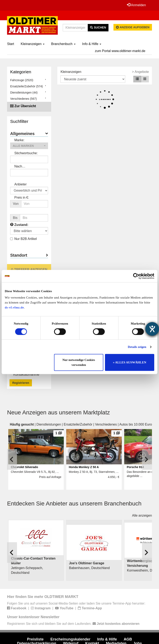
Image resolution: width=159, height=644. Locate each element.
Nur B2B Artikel (23, 239)
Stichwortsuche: (26, 153)
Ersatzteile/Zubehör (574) (26, 86)
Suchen (98, 27)
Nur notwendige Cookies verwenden (79, 362)
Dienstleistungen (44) (24, 93)
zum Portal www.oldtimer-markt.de (120, 51)
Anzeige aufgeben (133, 27)
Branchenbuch (63, 44)
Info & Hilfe (92, 44)
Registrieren (21, 383)
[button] (29, 146)
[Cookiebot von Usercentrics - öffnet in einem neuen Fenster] (136, 276)
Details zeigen (137, 347)
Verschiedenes (106, 424)
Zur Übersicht (25, 106)
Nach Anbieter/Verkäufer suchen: (28, 167)
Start (11, 44)
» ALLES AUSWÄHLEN (129, 362)
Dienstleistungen (49, 424)
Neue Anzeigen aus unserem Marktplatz (58, 412)
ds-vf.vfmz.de (14, 307)
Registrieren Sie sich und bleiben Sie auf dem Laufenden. (73, 624)
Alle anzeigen (142, 515)
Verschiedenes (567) (23, 99)
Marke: (19, 140)
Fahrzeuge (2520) (22, 80)
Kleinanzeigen (33, 44)
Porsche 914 (135, 467)
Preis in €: (22, 197)
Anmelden (136, 5)
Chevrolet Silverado (24, 467)
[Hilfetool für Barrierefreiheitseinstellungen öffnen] (152, 329)
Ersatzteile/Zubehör (78, 424)
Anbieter (20, 184)
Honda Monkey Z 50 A (84, 467)
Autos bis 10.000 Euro (136, 424)
